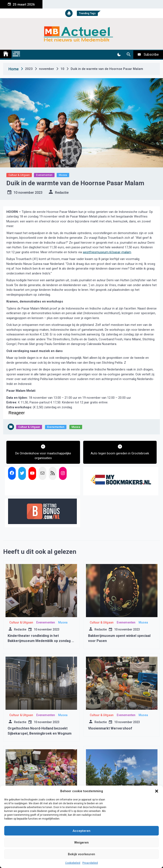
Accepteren (81, 831)
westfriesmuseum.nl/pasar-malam (107, 252)
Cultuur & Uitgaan (19, 175)
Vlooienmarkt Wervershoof (110, 728)
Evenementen (44, 175)
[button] (157, 791)
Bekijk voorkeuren (81, 854)
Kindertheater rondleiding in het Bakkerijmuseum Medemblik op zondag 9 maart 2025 (41, 641)
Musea (63, 175)
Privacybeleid (90, 863)
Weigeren (81, 843)
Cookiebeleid (73, 863)
